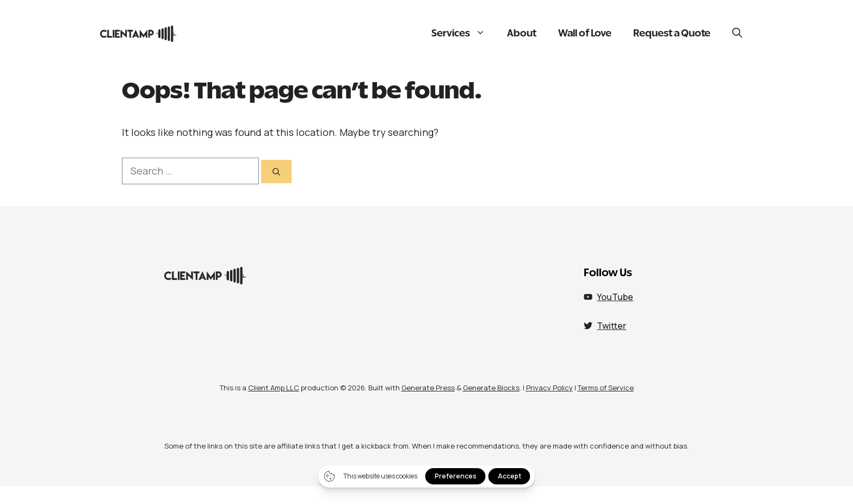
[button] (737, 34)
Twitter (611, 326)
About (522, 34)
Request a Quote (672, 34)
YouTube (615, 297)
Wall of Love (585, 34)
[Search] (276, 172)
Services (464, 34)
